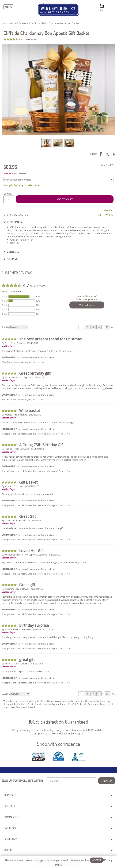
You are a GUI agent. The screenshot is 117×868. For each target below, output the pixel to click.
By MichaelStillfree (11, 555)
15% (38, 301)
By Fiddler (7, 449)
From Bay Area (21, 449)
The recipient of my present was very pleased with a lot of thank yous (37, 351)
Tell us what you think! (87, 299)
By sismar (7, 486)
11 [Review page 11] (107, 327)
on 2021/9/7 (55, 555)
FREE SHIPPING (11, 173)
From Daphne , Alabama (35, 555)
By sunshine (8, 589)
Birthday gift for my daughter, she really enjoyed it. (28, 494)
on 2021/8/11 (46, 629)
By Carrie (6, 520)
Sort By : (6, 694)
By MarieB (7, 415)
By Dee (5, 343)
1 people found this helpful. (15, 434)
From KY (18, 486)
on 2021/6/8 (37, 664)
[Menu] (7, 7)
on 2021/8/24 (38, 589)
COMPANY (10, 839)
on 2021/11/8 (35, 520)
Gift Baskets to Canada (84, 704)
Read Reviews (28, 39)
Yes (35, 362)
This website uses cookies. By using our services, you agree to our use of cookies (59, 862)
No (42, 362)
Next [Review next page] (113, 327)
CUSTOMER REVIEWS (17, 273)
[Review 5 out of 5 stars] (10, 339)
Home (4, 23)
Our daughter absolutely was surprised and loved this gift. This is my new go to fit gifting (47, 637)
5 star (5, 296)
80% (38, 296)
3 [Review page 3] (93, 327)
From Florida (21, 415)
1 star (5, 314)
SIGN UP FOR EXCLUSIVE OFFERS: (23, 781)
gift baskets (30, 707)
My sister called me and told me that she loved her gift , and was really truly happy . (45, 562)
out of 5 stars (34, 285)
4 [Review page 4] (99, 327)
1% (37, 310)
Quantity (8, 194)
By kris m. (7, 664)
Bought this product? (87, 296)
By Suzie (6, 377)
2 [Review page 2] (87, 327)
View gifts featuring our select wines (22, 185)
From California (21, 664)
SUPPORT (10, 795)
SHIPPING (11, 259)
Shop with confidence (58, 744)
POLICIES (9, 806)
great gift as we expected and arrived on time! (25, 671)
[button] (58, 89)
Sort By (5, 327)
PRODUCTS (11, 817)
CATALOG (10, 828)
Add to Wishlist (106, 215)
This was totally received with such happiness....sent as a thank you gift (38, 422)
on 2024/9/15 (37, 377)
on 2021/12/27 (31, 486)
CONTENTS (11, 252)
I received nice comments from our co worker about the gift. (33, 528)
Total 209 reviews (12, 291)
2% (37, 305)
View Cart (109, 210)
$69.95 (10, 167)
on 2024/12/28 (31, 343)
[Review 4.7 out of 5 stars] (11, 39)
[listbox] (58, 143)
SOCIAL (8, 850)
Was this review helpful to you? (17, 362)
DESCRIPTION (13, 222)
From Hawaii (23, 589)
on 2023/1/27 (36, 415)
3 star (5, 305)
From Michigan (30, 629)
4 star (5, 301)
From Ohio (16, 343)
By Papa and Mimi (11, 629)
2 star (5, 310)
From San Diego (20, 377)
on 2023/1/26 (37, 449)
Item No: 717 (107, 165)
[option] (46, 143)
